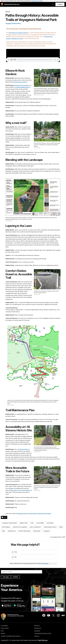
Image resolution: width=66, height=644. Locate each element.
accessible (50, 523)
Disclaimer (37, 631)
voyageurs (47, 531)
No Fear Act (38, 628)
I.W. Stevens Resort (23, 449)
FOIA (2, 631)
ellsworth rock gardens (20, 527)
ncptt (32, 523)
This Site (6, 577)
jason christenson (35, 527)
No (16, 557)
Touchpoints (45, 563)
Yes (16, 552)
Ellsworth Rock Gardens (20, 82)
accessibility (40, 523)
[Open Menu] (60, 4)
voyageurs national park (9, 523)
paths (61, 527)
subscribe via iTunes (17, 38)
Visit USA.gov (43, 640)
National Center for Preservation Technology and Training (35, 513)
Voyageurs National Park (13, 23)
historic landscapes (24, 531)
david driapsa (6, 527)
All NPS (15, 577)
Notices (3, 633)
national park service (50, 527)
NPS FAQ (37, 626)
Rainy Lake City (15, 490)
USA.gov (37, 636)
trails (3, 531)
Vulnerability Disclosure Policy (43, 633)
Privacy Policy (5, 628)
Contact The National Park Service (11, 636)
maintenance (12, 531)
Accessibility (4, 626)
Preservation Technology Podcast (18, 33)
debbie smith (24, 523)
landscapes (37, 531)
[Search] (21, 572)
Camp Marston (26, 490)
